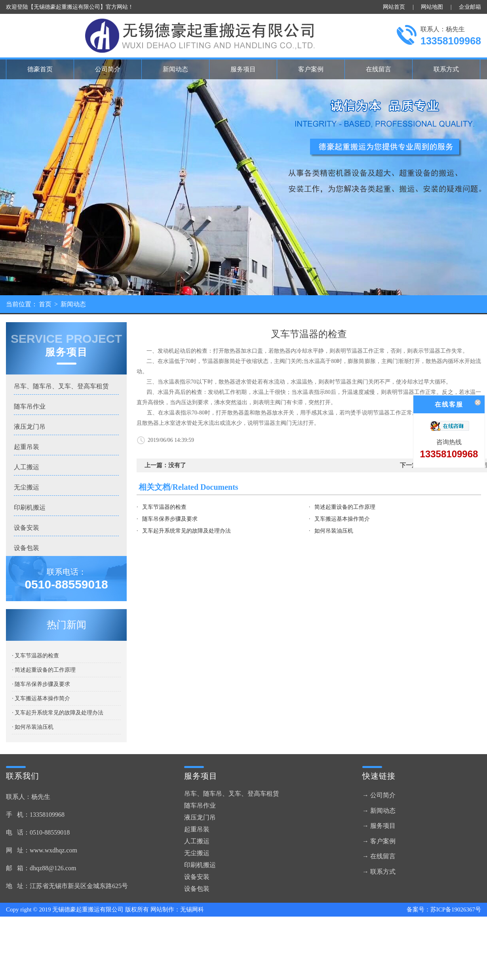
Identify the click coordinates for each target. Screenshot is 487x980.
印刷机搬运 (30, 507)
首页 (45, 304)
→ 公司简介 (379, 795)
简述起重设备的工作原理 (345, 507)
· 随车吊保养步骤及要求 (41, 684)
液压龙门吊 (30, 427)
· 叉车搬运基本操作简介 (41, 698)
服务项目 (243, 69)
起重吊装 (27, 447)
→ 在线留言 (379, 856)
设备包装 (27, 548)
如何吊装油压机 (334, 531)
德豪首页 (40, 69)
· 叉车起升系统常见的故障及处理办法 (58, 713)
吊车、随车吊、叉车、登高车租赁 (61, 386)
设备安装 (27, 528)
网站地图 (432, 7)
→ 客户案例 (379, 841)
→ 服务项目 (379, 826)
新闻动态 (175, 69)
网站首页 (394, 7)
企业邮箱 (470, 7)
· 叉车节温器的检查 (35, 656)
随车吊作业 (30, 406)
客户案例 (311, 69)
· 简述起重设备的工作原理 (44, 670)
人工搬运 (27, 467)
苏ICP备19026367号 (456, 909)
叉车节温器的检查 (164, 507)
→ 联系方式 (379, 872)
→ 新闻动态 (379, 811)
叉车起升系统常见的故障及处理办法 (186, 531)
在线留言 (379, 69)
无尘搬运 (27, 487)
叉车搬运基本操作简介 (342, 519)
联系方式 (446, 69)
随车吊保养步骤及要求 (170, 519)
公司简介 (108, 69)
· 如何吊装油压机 (33, 727)
